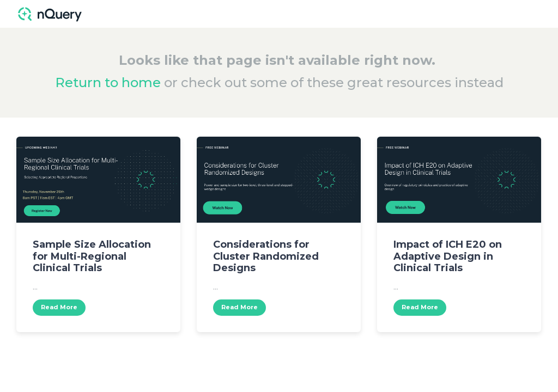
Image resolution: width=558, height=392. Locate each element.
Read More (59, 307)
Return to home (108, 82)
